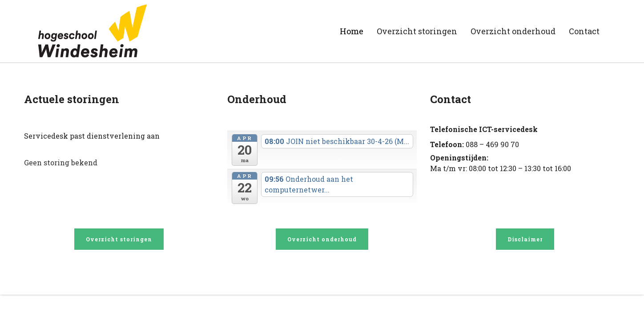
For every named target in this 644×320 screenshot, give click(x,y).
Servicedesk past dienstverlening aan (92, 136)
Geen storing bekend (61, 162)
